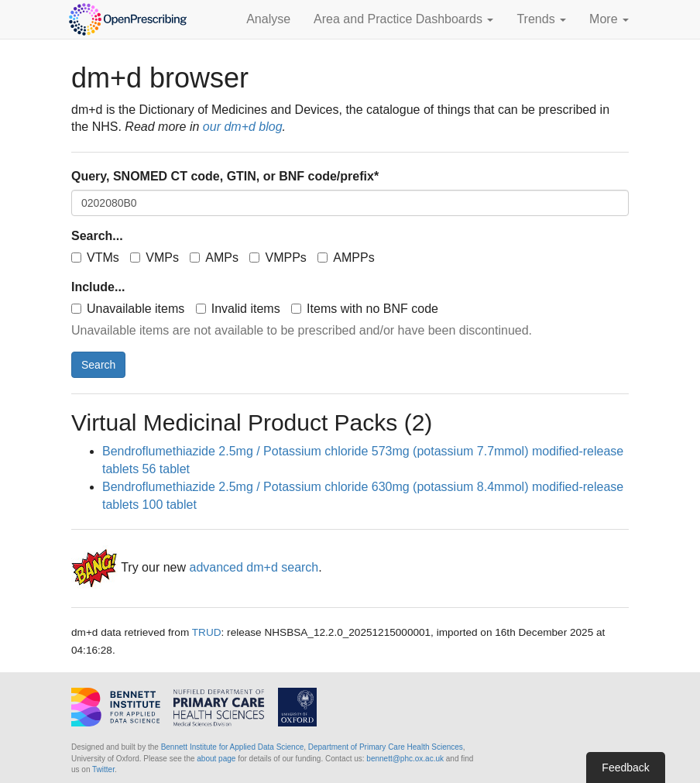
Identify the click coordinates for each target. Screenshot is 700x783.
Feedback (625, 768)
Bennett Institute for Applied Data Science (233, 747)
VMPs (154, 258)
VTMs (95, 258)
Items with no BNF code (365, 309)
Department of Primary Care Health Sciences (386, 747)
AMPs (214, 258)
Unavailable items (128, 309)
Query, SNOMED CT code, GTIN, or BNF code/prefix (225, 176)
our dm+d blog (243, 127)
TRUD (207, 632)
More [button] (609, 19)
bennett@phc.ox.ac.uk (405, 759)
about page (216, 759)
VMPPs (278, 258)
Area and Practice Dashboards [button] (403, 19)
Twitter (103, 769)
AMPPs (346, 258)
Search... (97, 236)
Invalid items (238, 309)
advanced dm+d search (254, 568)
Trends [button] (541, 19)
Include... (98, 287)
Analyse (268, 19)
